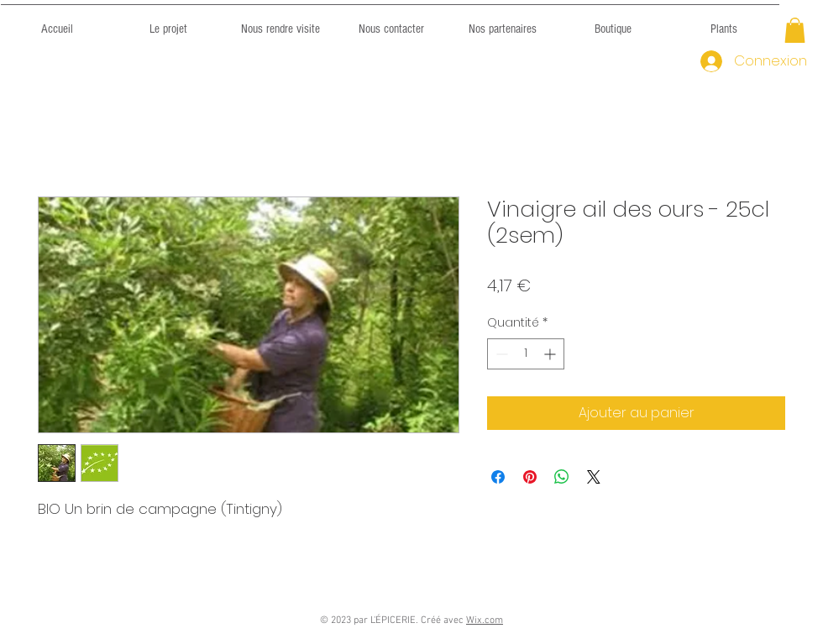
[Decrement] (500, 354)
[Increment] (551, 354)
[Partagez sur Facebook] (498, 477)
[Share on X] (594, 477)
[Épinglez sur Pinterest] (530, 477)
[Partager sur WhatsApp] (562, 477)
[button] (795, 30)
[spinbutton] (526, 354)
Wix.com (485, 620)
